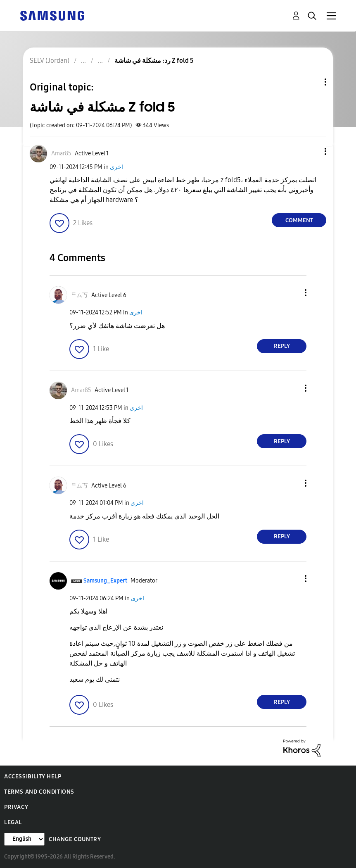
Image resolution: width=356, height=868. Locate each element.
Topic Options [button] (311, 82)
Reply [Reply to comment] (282, 346)
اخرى (116, 167)
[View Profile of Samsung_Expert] (105, 581)
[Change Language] (24, 839)
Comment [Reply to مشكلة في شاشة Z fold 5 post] (299, 220)
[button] (312, 151)
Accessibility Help (33, 776)
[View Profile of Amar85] (61, 153)
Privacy (16, 807)
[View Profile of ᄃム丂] (80, 295)
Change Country (75, 839)
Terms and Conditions (39, 792)
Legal (13, 822)
